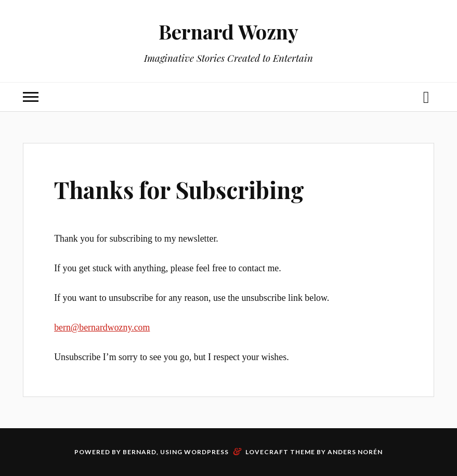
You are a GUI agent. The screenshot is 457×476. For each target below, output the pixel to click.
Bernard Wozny (228, 31)
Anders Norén (355, 452)
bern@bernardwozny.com (102, 327)
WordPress (206, 452)
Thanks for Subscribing (179, 189)
